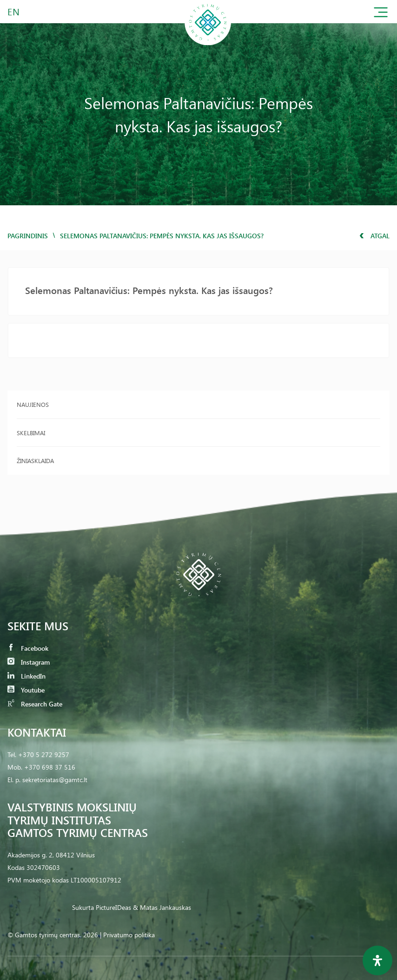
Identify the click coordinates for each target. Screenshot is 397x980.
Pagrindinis (28, 236)
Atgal (374, 236)
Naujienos (33, 404)
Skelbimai (31, 433)
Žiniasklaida (35, 461)
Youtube (26, 690)
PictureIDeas (113, 907)
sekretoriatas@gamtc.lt (55, 780)
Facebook (28, 648)
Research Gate (35, 704)
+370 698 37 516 (50, 767)
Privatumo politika (129, 935)
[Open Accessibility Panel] (377, 960)
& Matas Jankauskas (162, 907)
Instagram (29, 662)
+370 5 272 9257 (44, 755)
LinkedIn (26, 676)
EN (14, 11)
